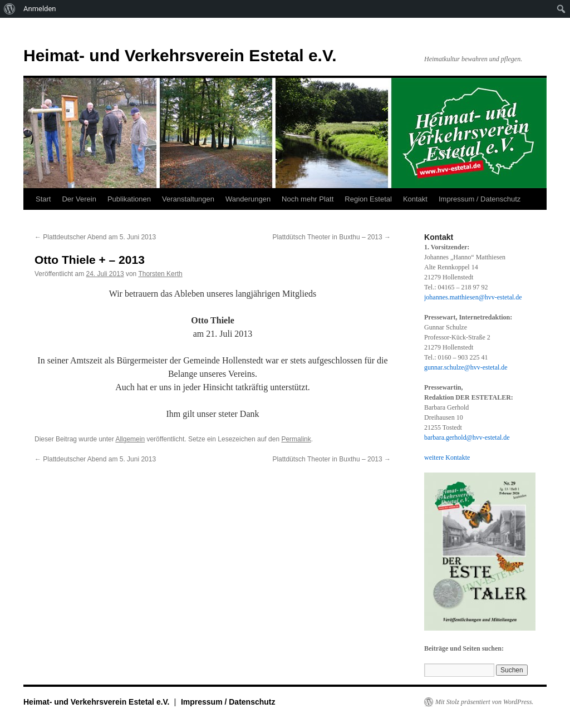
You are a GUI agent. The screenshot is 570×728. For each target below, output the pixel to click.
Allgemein (130, 439)
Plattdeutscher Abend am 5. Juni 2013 (95, 237)
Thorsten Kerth (160, 274)
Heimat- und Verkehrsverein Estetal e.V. (180, 55)
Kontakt (415, 199)
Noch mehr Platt (308, 199)
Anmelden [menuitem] (40, 9)
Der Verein (79, 199)
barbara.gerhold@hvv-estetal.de (467, 437)
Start (43, 199)
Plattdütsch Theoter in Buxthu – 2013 (331, 237)
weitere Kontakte (447, 458)
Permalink (296, 439)
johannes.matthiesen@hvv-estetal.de (473, 297)
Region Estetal (368, 199)
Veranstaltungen (188, 199)
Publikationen (129, 199)
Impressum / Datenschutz (480, 199)
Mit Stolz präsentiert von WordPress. (484, 702)
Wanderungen (248, 199)
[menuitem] (10, 9)
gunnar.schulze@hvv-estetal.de (466, 367)
